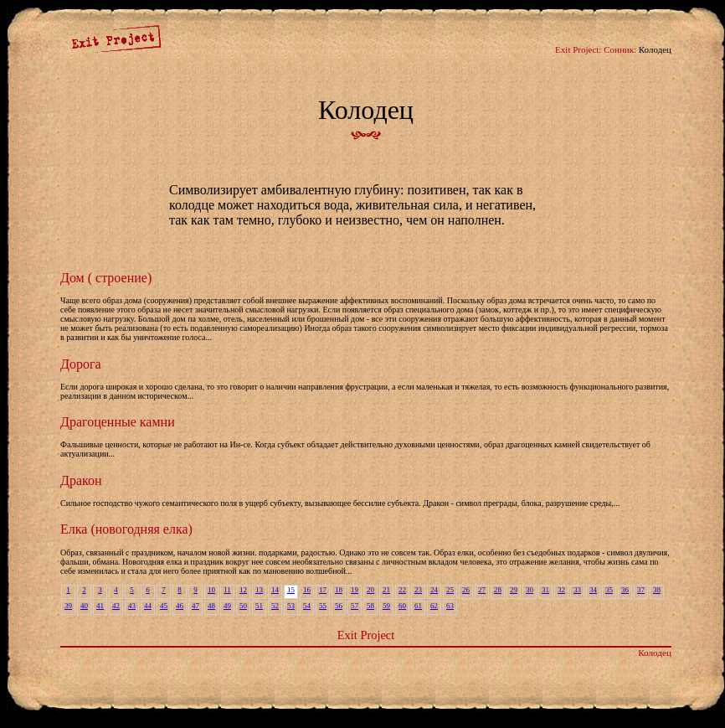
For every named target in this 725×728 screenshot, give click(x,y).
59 (386, 606)
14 (275, 590)
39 (68, 606)
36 (625, 590)
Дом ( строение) (106, 278)
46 (180, 606)
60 (402, 606)
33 (577, 590)
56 (339, 606)
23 (418, 590)
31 (545, 590)
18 (339, 590)
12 (243, 590)
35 (609, 590)
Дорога (81, 364)
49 (227, 606)
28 (498, 590)
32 (561, 590)
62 (434, 606)
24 (434, 590)
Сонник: (620, 49)
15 (291, 590)
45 (164, 606)
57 (355, 606)
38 (657, 590)
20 (370, 590)
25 (450, 590)
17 (323, 590)
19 (355, 590)
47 (195, 606)
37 (641, 590)
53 (291, 606)
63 (450, 606)
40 (84, 606)
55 (323, 606)
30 (530, 590)
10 (211, 590)
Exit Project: (578, 49)
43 (132, 606)
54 (307, 606)
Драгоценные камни (118, 422)
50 (243, 606)
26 (466, 590)
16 (307, 590)
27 (482, 590)
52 (275, 606)
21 (386, 590)
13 (259, 590)
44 (148, 606)
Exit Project (366, 635)
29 (514, 590)
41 (100, 606)
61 (418, 606)
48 (211, 606)
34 (593, 590)
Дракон (81, 480)
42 (116, 606)
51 (259, 606)
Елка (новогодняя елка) (126, 529)
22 (402, 590)
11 (227, 590)
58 (370, 606)
